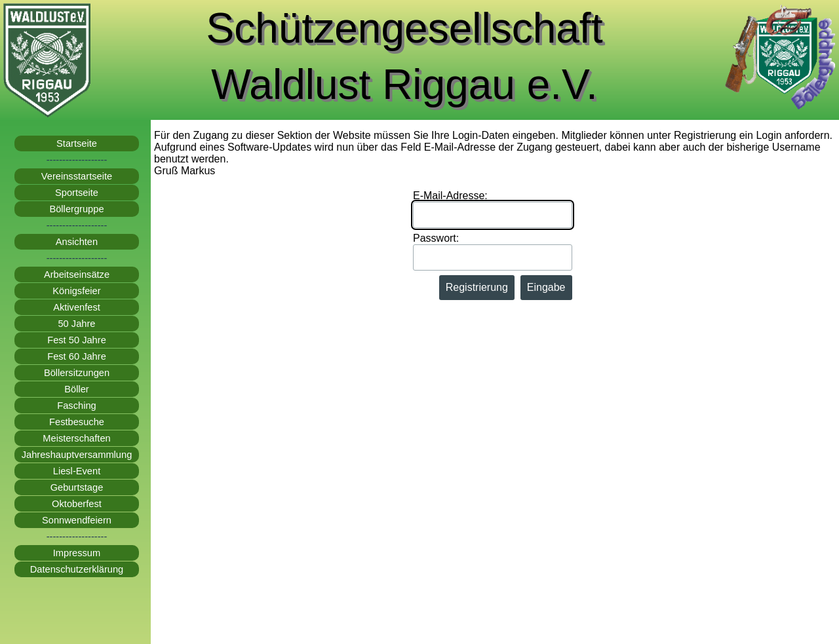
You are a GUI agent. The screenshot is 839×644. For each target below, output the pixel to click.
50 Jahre (76, 324)
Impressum (77, 553)
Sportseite (77, 193)
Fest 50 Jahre (77, 340)
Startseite (77, 143)
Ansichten (77, 242)
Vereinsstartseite (77, 176)
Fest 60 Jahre (77, 356)
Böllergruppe (76, 209)
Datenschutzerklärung (77, 569)
